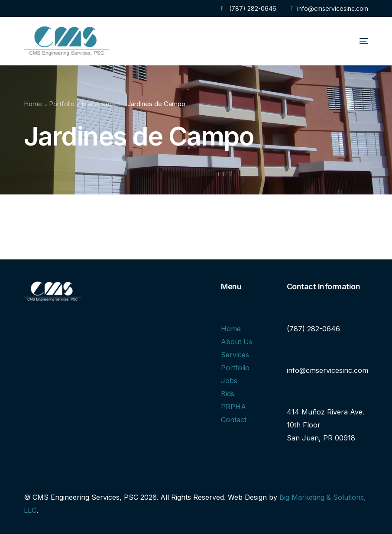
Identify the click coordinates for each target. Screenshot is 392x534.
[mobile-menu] (353, 41)
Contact (234, 420)
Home (231, 329)
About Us (237, 342)
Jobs (229, 381)
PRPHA (233, 407)
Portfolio (235, 368)
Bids (228, 394)
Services (235, 355)
